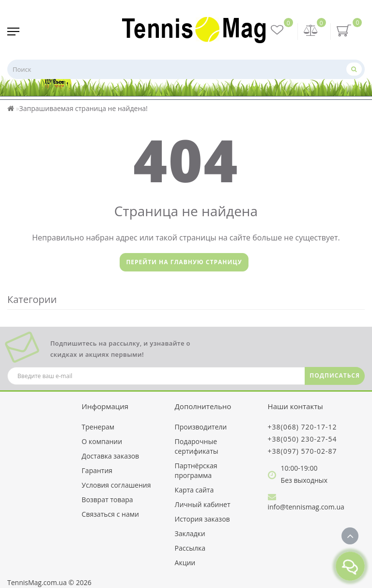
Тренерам (98, 427)
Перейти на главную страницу (184, 262)
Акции (185, 563)
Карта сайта (194, 490)
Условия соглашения (116, 485)
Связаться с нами (110, 514)
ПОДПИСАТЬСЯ (335, 375)
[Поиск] (354, 69)
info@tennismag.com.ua (306, 507)
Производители (201, 427)
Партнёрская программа (196, 470)
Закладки (190, 533)
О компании (102, 441)
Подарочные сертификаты (197, 446)
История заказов (202, 519)
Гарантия (97, 470)
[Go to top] (350, 536)
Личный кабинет (203, 504)
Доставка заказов (111, 456)
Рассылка (190, 548)
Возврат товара (108, 500)
